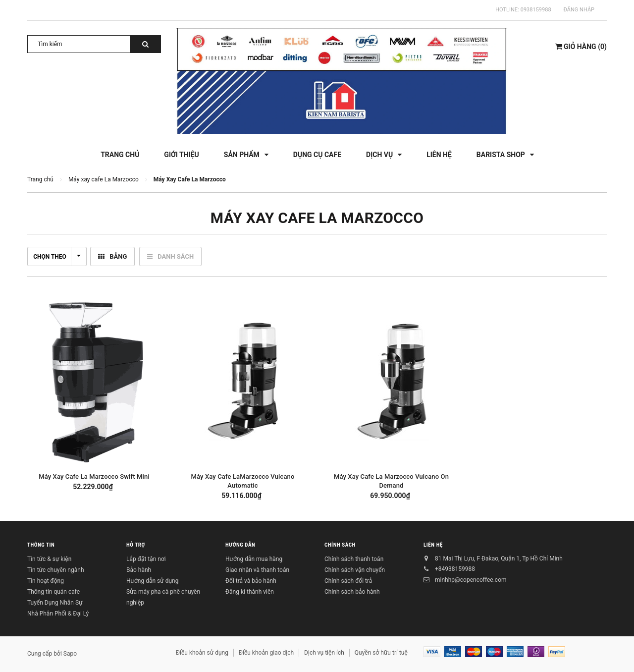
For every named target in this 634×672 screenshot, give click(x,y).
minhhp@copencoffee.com (471, 580)
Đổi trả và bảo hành (251, 581)
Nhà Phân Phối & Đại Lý (58, 614)
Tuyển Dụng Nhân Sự (55, 603)
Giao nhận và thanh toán (257, 570)
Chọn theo (57, 257)
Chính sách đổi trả (348, 581)
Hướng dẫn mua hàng (254, 559)
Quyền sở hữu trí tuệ (381, 653)
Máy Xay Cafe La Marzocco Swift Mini (94, 476)
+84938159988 (455, 569)
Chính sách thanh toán (354, 559)
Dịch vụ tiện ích (324, 653)
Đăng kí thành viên (250, 592)
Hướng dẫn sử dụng (152, 581)
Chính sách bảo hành (352, 592)
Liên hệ (433, 545)
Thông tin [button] (41, 545)
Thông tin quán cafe (53, 592)
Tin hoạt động (46, 581)
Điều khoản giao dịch (266, 653)
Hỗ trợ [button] (136, 545)
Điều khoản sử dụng (202, 653)
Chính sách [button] (340, 545)
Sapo (70, 654)
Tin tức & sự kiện (49, 559)
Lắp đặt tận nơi (146, 559)
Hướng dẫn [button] (240, 545)
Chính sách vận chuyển (355, 570)
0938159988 (536, 10)
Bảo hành (139, 570)
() (581, 47)
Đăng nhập (579, 10)
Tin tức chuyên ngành (56, 570)
